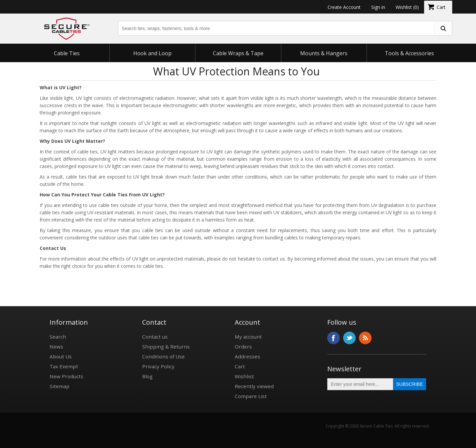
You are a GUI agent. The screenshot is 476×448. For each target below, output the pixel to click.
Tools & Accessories (409, 53)
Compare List (251, 396)
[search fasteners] (443, 28)
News (56, 346)
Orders (243, 346)
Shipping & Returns (166, 346)
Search (58, 337)
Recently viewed (254, 386)
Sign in (378, 7)
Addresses (247, 356)
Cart (240, 366)
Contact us (155, 337)
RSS (365, 338)
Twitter (349, 338)
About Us (61, 356)
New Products (66, 376)
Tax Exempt (64, 366)
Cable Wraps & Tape (238, 53)
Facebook (334, 338)
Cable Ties (67, 53)
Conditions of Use (163, 356)
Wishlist (244, 376)
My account (248, 337)
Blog (147, 376)
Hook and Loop (152, 53)
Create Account (344, 7)
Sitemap (59, 386)
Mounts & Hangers (324, 53)
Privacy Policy (158, 366)
